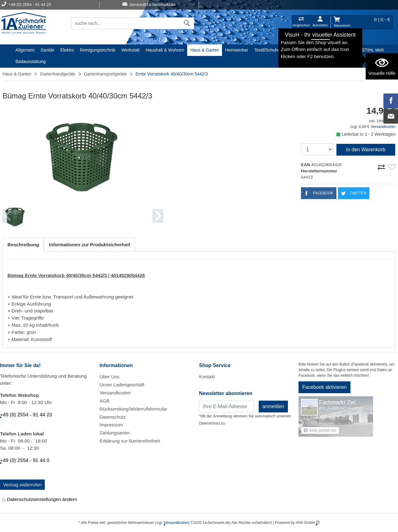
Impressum (111, 425)
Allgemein (25, 50)
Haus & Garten (205, 50)
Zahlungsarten (115, 433)
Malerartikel (297, 50)
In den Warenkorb (366, 150)
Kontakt (207, 377)
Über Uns (109, 377)
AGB (104, 401)
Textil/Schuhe (267, 50)
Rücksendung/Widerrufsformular (133, 409)
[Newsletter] (227, 407)
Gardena (323, 50)
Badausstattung (31, 61)
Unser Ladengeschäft (122, 385)
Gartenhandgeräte (58, 74)
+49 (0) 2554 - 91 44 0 (25, 460)
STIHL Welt (373, 50)
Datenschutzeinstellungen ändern (39, 500)
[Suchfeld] (126, 23)
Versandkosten (383, 127)
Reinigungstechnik (98, 50)
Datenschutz (113, 417)
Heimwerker (237, 50)
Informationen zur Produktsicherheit (90, 245)
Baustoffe (347, 50)
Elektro (67, 50)
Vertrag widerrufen (22, 485)
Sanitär (47, 50)
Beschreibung (23, 245)
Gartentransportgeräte (105, 74)
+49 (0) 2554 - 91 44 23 (26, 415)
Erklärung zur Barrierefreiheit (130, 441)
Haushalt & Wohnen (165, 50)
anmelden (273, 406)
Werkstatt (130, 50)
